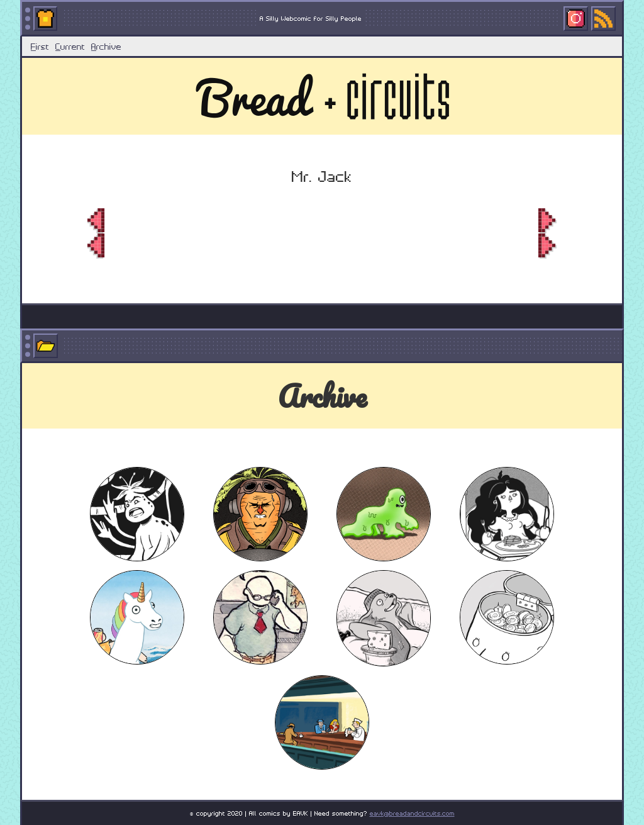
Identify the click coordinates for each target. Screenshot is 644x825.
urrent (70, 46)
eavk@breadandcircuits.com (412, 813)
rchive (106, 46)
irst (40, 46)
